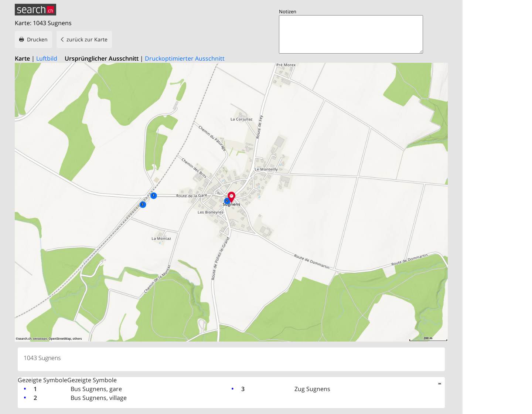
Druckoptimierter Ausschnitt (185, 58)
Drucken (37, 39)
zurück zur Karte (87, 39)
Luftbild (47, 58)
